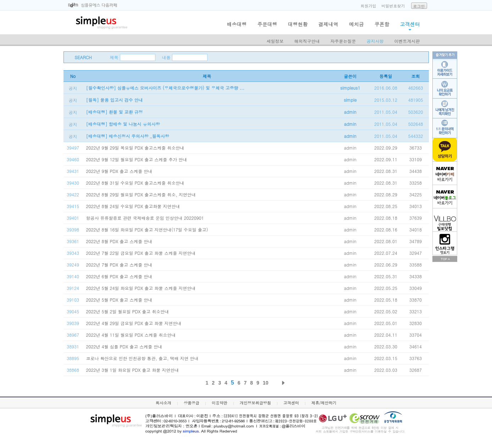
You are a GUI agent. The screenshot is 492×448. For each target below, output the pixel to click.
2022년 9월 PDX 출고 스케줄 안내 (119, 171)
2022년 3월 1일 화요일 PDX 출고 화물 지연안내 (133, 370)
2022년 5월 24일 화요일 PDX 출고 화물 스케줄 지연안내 (141, 288)
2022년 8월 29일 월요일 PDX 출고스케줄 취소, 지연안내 (141, 194)
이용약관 (220, 403)
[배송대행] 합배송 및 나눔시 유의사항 (123, 124)
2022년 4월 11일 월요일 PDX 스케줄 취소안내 (131, 335)
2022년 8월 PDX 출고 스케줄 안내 (119, 241)
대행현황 (298, 24)
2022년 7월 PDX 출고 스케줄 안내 (119, 265)
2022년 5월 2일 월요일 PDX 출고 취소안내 (128, 311)
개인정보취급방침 (255, 403)
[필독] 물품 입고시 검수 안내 (115, 100)
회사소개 (164, 403)
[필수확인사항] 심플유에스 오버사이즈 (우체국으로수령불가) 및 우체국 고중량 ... (165, 88)
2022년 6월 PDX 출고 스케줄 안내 (119, 276)
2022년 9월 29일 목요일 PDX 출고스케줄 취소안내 (135, 148)
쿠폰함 (382, 24)
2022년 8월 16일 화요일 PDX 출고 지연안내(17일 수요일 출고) (147, 229)
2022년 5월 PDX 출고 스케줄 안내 (119, 300)
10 (266, 383)
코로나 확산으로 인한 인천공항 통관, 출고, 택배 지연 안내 (142, 358)
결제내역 (328, 24)
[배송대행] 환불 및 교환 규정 (115, 112)
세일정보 (275, 41)
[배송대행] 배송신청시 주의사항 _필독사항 (128, 136)
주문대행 (267, 24)
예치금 (356, 24)
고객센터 (410, 24)
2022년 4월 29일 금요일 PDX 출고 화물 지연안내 (134, 323)
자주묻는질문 (343, 41)
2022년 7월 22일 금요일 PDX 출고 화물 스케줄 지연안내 (141, 253)
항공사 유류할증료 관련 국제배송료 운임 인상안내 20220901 (145, 218)
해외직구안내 (307, 41)
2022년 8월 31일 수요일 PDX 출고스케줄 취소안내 (135, 183)
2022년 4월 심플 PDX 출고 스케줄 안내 (124, 346)
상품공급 (192, 403)
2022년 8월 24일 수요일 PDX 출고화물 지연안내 (133, 206)
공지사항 (375, 41)
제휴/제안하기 (324, 403)
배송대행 (237, 24)
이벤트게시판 (407, 41)
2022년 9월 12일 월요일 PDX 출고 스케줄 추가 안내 (137, 159)
